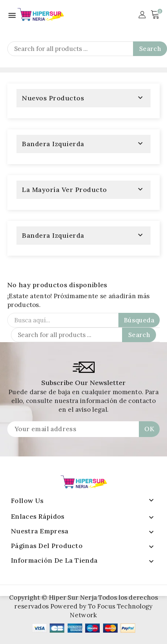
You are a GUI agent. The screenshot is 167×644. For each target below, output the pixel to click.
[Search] (87, 49)
